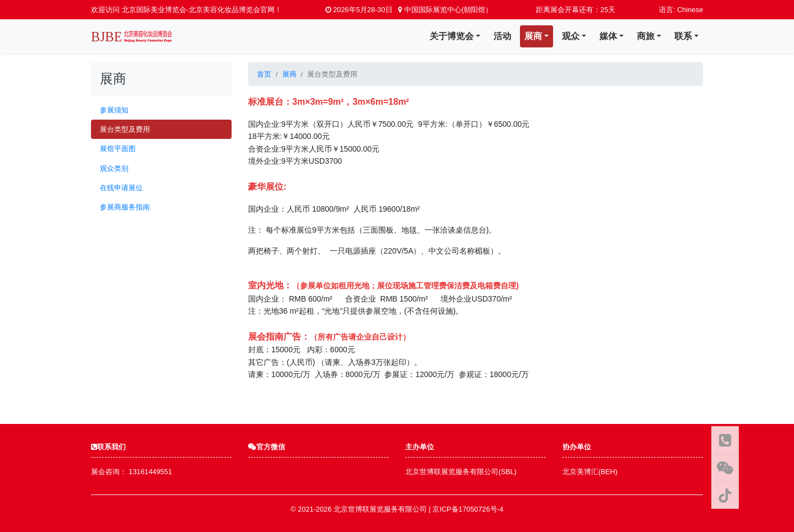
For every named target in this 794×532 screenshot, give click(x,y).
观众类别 (114, 168)
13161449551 (151, 472)
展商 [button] (533, 36)
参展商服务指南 (125, 207)
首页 (264, 74)
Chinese (690, 10)
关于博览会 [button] (452, 36)
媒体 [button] (608, 36)
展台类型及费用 (125, 129)
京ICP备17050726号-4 (468, 509)
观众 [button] (571, 36)
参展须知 (114, 110)
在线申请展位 (121, 188)
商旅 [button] (646, 36)
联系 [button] (683, 36)
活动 (502, 36)
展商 (289, 74)
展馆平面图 (118, 149)
